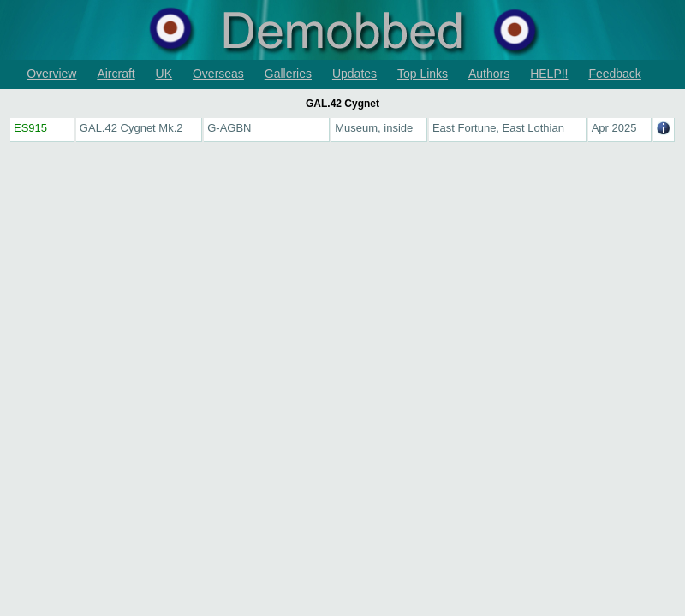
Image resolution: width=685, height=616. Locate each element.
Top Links (423, 74)
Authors (489, 74)
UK (164, 74)
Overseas (218, 74)
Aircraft (116, 74)
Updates (354, 74)
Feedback (614, 74)
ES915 (30, 128)
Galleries (288, 74)
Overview (51, 74)
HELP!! (549, 74)
